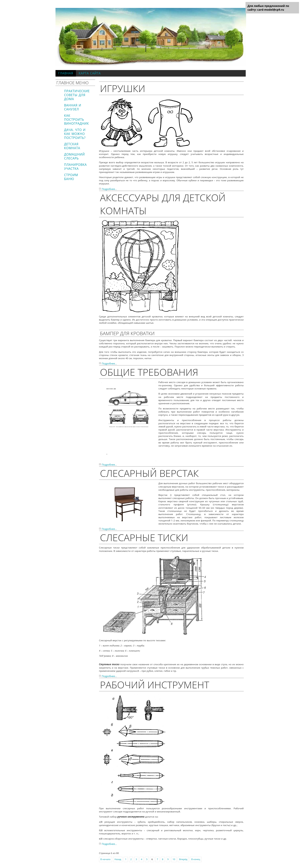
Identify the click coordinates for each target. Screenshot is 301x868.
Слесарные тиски (144, 537)
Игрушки (123, 88)
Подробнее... (109, 189)
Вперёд (183, 859)
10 (174, 859)
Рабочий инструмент (155, 685)
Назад (118, 859)
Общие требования (149, 372)
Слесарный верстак (149, 473)
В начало (106, 859)
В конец (196, 859)
